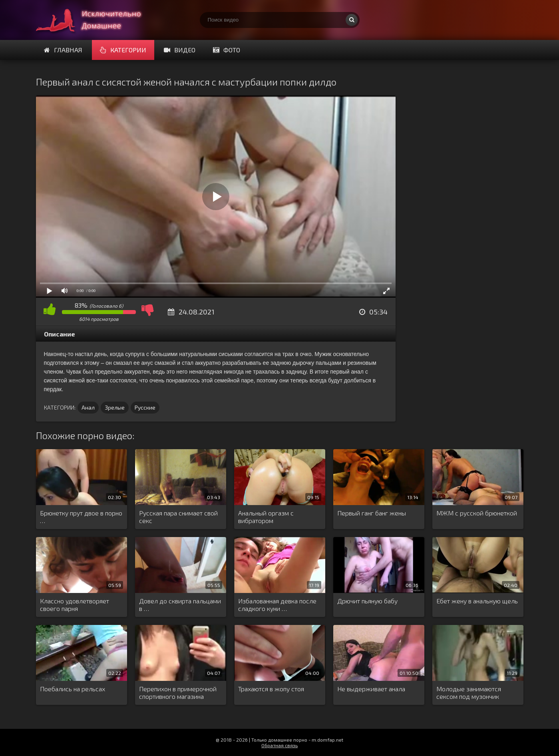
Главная (63, 50)
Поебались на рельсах (73, 689)
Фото (227, 50)
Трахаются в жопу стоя (271, 689)
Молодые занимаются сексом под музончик (469, 692)
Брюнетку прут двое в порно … (81, 517)
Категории (123, 50)
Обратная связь (279, 745)
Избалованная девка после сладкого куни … (277, 605)
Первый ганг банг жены (372, 513)
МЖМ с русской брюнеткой (477, 513)
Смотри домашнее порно (96, 20)
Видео (180, 50)
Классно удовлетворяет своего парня (75, 605)
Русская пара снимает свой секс (178, 517)
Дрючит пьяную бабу (367, 601)
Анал (88, 407)
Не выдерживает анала (371, 689)
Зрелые (115, 407)
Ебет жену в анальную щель (477, 601)
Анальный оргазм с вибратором (266, 517)
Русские (145, 407)
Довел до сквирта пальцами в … (180, 605)
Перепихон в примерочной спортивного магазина (178, 692)
